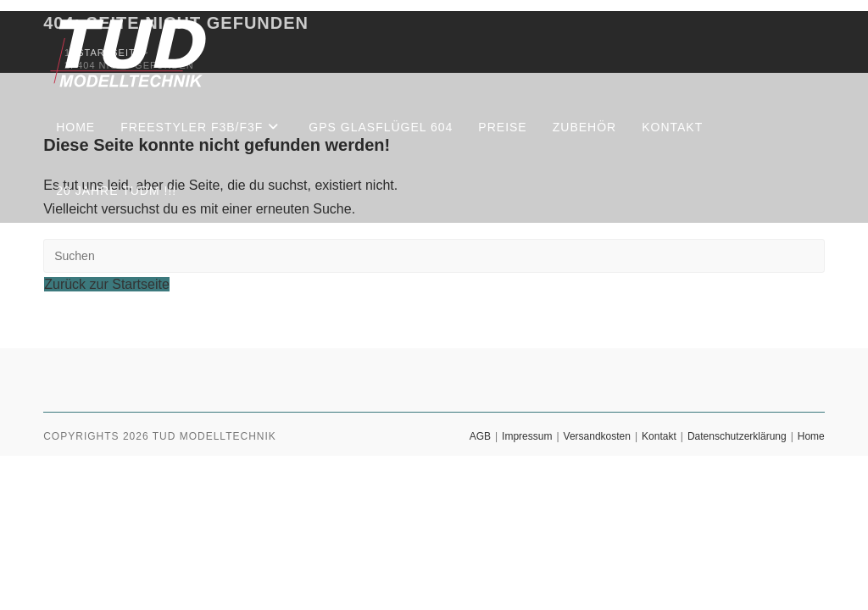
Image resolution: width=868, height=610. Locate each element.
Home (811, 436)
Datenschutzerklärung (737, 436)
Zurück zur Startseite (107, 284)
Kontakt (659, 436)
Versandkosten (597, 436)
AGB (480, 436)
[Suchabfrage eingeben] (434, 256)
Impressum (527, 436)
